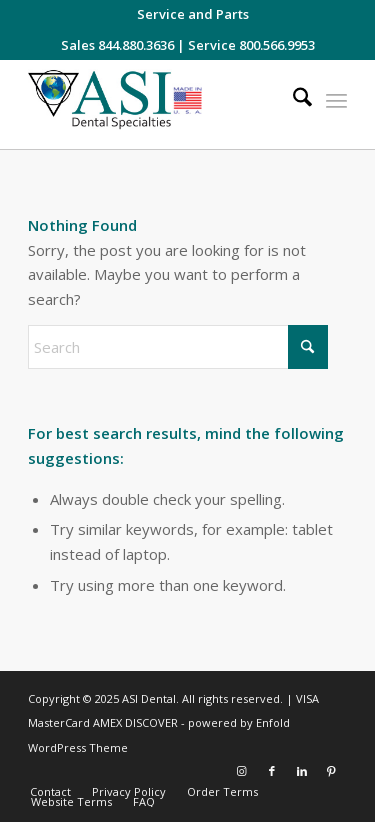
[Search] (292, 100)
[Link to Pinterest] (332, 771)
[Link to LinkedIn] (302, 771)
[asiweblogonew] (155, 104)
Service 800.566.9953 (251, 45)
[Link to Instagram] (242, 771)
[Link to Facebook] (272, 771)
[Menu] (336, 100)
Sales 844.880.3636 (117, 45)
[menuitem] (193, 14)
